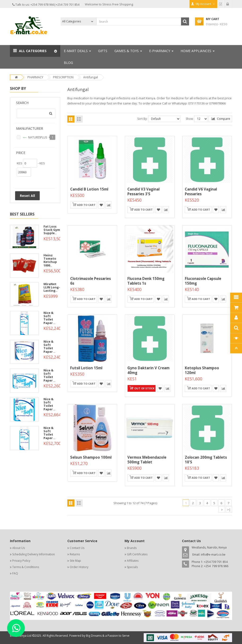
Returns (75, 554)
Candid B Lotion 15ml (89, 189)
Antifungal (91, 77)
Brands (132, 548)
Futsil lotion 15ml (86, 368)
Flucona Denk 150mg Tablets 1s (146, 281)
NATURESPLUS (35, 138)
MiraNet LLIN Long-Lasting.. (52, 287)
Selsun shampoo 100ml (91, 457)
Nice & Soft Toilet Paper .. (49, 318)
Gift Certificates (137, 554)
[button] (35, 51)
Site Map (75, 561)
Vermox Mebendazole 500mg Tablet (147, 460)
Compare (221, 119)
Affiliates (133, 561)
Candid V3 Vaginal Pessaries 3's (143, 191)
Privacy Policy (21, 561)
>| (229, 510)
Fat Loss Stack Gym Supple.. (52, 230)
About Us (19, 548)
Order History (79, 567)
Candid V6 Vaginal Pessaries (201, 191)
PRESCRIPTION (63, 77)
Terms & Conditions (26, 567)
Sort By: (142, 119)
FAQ (15, 573)
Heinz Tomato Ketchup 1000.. (50, 260)
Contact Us (77, 548)
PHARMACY (35, 77)
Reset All (27, 196)
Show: (190, 119)
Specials (132, 567)
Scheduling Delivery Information (34, 554)
